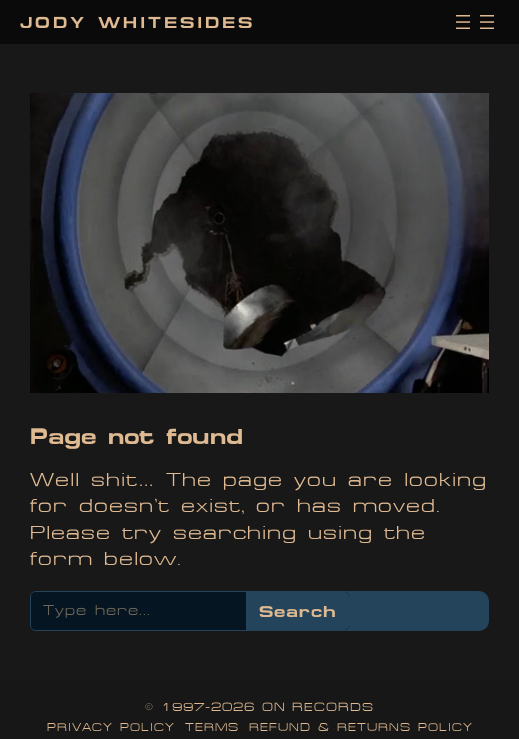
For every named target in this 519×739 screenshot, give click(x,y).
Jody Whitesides (137, 22)
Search (298, 611)
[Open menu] (463, 22)
